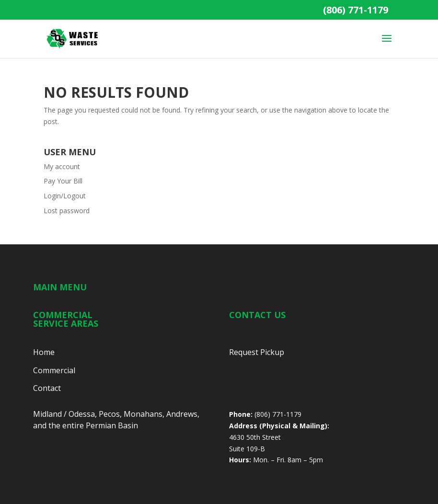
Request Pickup (257, 352)
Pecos (109, 414)
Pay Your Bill (63, 181)
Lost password (67, 211)
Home (44, 352)
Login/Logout (65, 196)
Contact (47, 388)
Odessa (82, 414)
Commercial (54, 370)
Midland (47, 414)
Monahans (143, 414)
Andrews (182, 414)
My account (62, 166)
